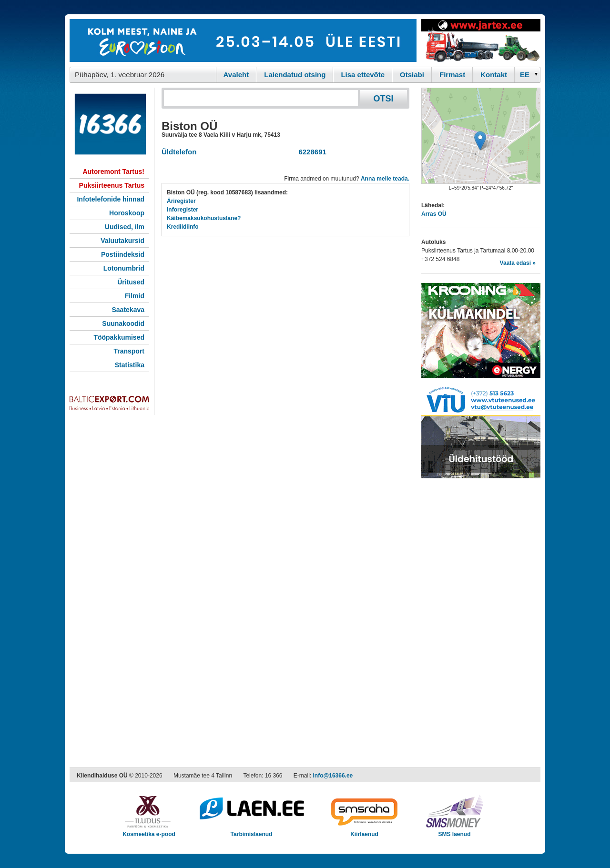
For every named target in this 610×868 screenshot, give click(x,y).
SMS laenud (454, 831)
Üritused (131, 282)
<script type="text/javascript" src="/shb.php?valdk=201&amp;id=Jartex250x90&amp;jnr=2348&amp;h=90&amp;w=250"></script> (481, 40)
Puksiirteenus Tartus (112, 185)
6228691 (310, 152)
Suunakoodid (123, 323)
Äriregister (181, 201)
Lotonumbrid (124, 268)
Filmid (135, 296)
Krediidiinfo (183, 227)
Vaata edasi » (518, 263)
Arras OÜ (434, 214)
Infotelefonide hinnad (111, 199)
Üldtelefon (179, 152)
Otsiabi (412, 75)
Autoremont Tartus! (113, 172)
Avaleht (236, 75)
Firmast (452, 75)
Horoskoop (127, 213)
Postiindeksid (123, 254)
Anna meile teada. (385, 179)
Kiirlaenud (364, 831)
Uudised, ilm (125, 227)
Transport (129, 351)
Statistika (130, 365)
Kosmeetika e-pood (149, 831)
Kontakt (494, 75)
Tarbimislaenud (251, 831)
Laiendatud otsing (295, 75)
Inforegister (183, 210)
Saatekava (128, 310)
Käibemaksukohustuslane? (204, 218)
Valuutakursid (122, 241)
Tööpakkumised (119, 337)
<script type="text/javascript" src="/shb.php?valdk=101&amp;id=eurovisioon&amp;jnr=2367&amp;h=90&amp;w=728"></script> (243, 40)
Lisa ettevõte (363, 75)
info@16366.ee (333, 776)
